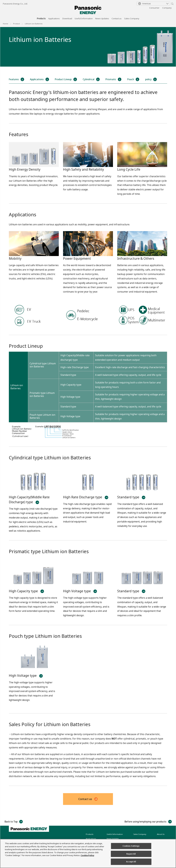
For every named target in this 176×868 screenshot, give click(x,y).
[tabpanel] (88, 47)
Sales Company (132, 19)
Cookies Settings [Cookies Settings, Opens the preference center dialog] (131, 846)
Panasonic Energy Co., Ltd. (15, 4)
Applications (54, 19)
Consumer (154, 8)
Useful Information (84, 19)
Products (41, 19)
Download (67, 19)
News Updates (102, 19)
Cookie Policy (87, 855)
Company (167, 8)
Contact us (117, 19)
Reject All (131, 854)
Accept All (131, 862)
